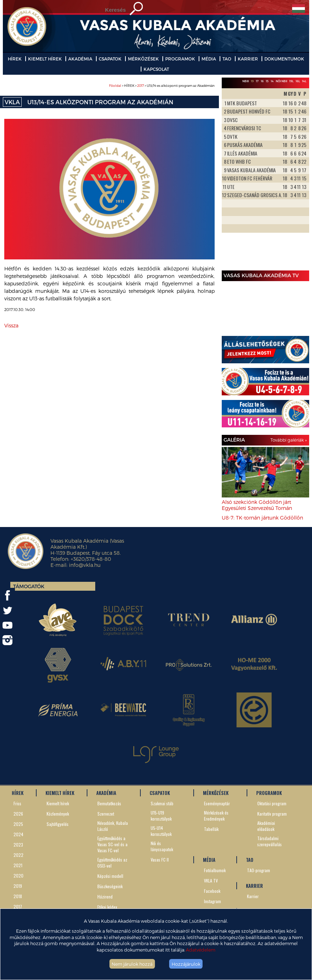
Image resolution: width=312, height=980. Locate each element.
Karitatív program (272, 814)
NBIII (246, 81)
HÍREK (15, 59)
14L (304, 81)
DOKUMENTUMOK (284, 59)
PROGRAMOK (180, 59)
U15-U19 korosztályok (161, 816)
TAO (227, 59)
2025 (18, 824)
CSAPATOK (110, 59)
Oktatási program (272, 803)
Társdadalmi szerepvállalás (270, 841)
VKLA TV (211, 881)
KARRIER (248, 59)
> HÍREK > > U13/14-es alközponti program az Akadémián (162, 86)
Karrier (253, 896)
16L (298, 81)
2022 (18, 855)
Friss (17, 803)
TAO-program (259, 870)
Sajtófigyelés (58, 824)
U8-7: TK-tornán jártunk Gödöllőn (262, 518)
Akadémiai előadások (266, 826)
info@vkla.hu (85, 565)
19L (291, 81)
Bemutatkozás (109, 803)
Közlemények (58, 814)
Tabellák (211, 829)
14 (272, 81)
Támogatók (29, 586)
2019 (18, 886)
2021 (18, 865)
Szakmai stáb (162, 803)
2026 (18, 814)
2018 (18, 896)
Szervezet (106, 814)
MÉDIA (209, 59)
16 (262, 81)
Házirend (105, 897)
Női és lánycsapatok (162, 846)
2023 (18, 845)
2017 (141, 86)
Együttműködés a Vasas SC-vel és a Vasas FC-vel (112, 844)
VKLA (12, 102)
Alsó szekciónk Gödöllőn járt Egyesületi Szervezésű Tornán (257, 505)
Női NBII (281, 81)
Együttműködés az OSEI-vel (112, 863)
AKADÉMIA (80, 59)
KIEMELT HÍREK (45, 59)
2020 (18, 876)
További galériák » (289, 440)
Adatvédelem (201, 950)
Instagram (213, 901)
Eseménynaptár (217, 803)
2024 (18, 834)
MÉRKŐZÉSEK (143, 59)
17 (257, 81)
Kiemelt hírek (58, 803)
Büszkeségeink (110, 886)
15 (267, 81)
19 (252, 81)
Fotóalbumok (215, 870)
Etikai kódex (107, 907)
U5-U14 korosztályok (161, 831)
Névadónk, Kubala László (113, 826)
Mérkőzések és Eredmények (216, 816)
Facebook (212, 891)
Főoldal (115, 86)
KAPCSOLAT (156, 69)
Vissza (11, 325)
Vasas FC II (160, 860)
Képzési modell (110, 876)
